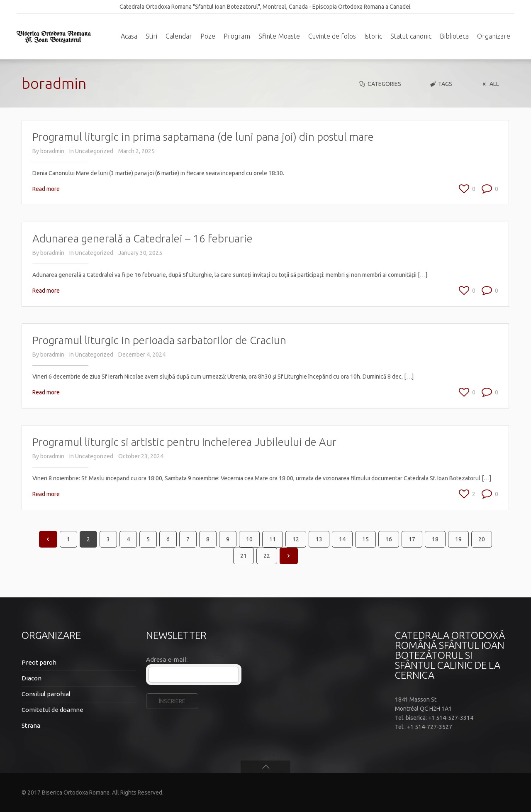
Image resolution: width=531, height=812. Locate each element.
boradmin (52, 151)
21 (244, 556)
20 (482, 539)
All (490, 84)
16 (389, 539)
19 (458, 539)
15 (365, 539)
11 (273, 539)
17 (412, 539)
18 (435, 539)
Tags (441, 84)
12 (296, 539)
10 (249, 539)
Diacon (32, 678)
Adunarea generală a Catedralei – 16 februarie (142, 238)
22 (267, 556)
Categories (380, 84)
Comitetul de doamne (52, 710)
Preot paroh (39, 662)
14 (342, 539)
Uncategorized (94, 151)
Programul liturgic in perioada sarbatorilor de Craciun (159, 340)
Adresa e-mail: (167, 659)
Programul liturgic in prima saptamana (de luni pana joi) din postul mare (203, 137)
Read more (46, 189)
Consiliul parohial (46, 694)
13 (319, 539)
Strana (31, 725)
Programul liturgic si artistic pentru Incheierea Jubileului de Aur (184, 442)
